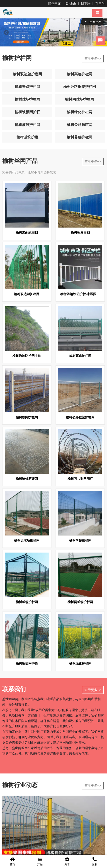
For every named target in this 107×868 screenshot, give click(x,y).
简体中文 (54, 3)
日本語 (86, 3)
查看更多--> (93, 59)
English (71, 3)
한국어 (100, 3)
